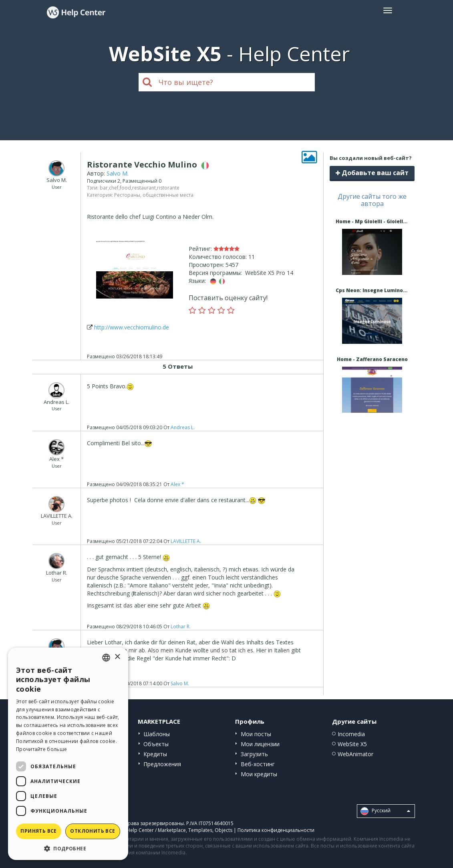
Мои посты (256, 734)
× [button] (117, 657)
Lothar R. (181, 627)
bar (104, 188)
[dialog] (68, 754)
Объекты (156, 744)
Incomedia (351, 734)
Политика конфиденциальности (276, 830)
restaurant (144, 188)
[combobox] (106, 658)
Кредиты (155, 754)
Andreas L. (183, 427)
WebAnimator (355, 754)
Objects (223, 830)
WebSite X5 (352, 744)
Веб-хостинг (258, 764)
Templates (200, 830)
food (125, 188)
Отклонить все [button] (93, 831)
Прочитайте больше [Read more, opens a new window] (41, 749)
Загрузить (254, 754)
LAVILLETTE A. (186, 541)
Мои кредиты (259, 774)
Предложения (162, 764)
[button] (68, 848)
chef (114, 188)
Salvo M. (118, 173)
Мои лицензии (260, 744)
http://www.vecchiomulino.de (132, 327)
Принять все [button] (38, 831)
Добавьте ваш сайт (372, 173)
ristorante (168, 188)
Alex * (177, 484)
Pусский (385, 811)
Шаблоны (157, 734)
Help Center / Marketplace (156, 830)
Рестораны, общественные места (154, 195)
